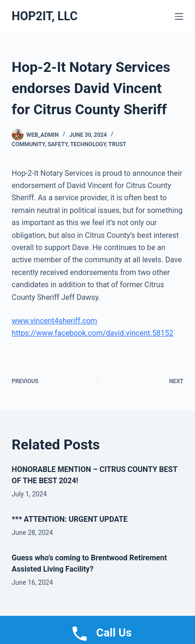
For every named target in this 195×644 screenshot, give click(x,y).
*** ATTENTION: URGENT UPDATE (70, 519)
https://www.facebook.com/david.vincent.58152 (93, 333)
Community (28, 144)
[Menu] (179, 16)
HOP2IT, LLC (45, 16)
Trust (117, 144)
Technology (88, 144)
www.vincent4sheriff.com (54, 321)
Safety (57, 144)
